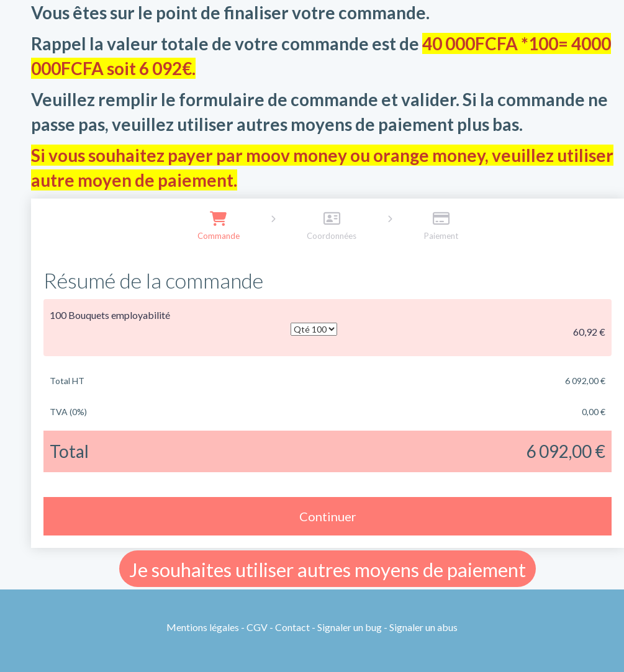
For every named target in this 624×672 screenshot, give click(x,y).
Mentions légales (203, 627)
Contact (292, 627)
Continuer (328, 516)
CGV (257, 627)
